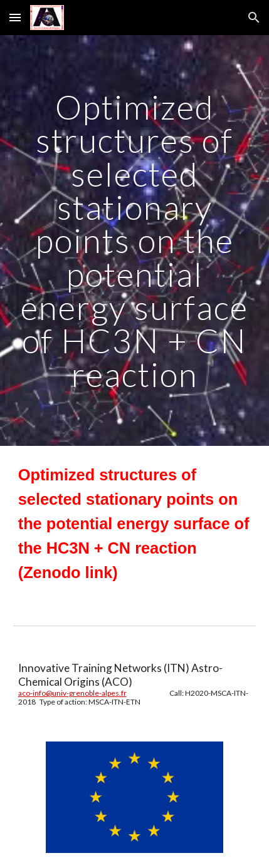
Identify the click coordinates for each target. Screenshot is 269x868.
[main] (135, 240)
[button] (15, 17)
